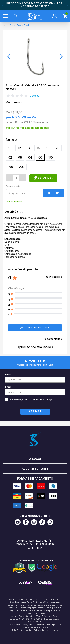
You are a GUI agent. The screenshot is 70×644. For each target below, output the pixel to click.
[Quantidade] (16, 178)
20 (57, 148)
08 (20, 157)
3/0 (22, 167)
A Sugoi (35, 459)
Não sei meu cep (14, 201)
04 (30, 157)
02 (10, 157)
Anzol (19, 25)
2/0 (11, 167)
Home (5, 25)
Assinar (35, 411)
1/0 (51, 157)
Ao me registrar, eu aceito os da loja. (29, 400)
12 (19, 148)
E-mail (35, 390)
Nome (35, 378)
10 (10, 148)
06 (40, 157)
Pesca (12, 25)
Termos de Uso (39, 399)
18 (48, 148)
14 (29, 148)
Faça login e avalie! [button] (35, 328)
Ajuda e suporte (35, 469)
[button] (9, 57)
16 (38, 148)
